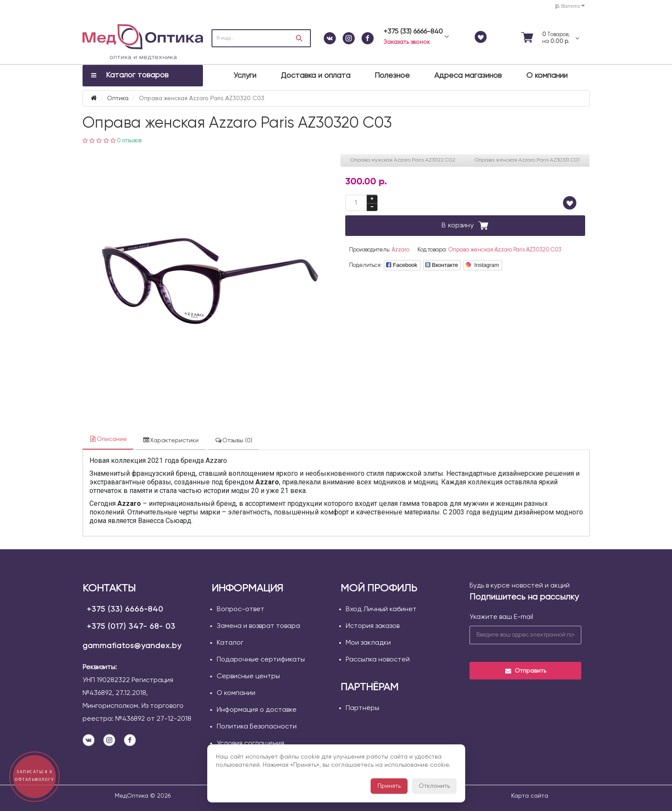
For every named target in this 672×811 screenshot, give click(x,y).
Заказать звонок (407, 42)
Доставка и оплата (316, 76)
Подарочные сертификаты (261, 660)
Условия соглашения (250, 744)
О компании (547, 76)
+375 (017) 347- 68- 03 (131, 627)
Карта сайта (530, 796)
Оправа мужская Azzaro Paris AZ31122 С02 (403, 160)
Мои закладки (368, 643)
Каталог (230, 643)
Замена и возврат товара (258, 626)
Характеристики (170, 440)
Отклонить (434, 786)
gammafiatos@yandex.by (132, 646)
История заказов (373, 626)
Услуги (245, 76)
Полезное (392, 76)
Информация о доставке (257, 710)
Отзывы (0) (233, 440)
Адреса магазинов (468, 76)
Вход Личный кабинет (381, 609)
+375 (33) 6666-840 (125, 609)
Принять (389, 786)
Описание (108, 439)
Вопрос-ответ (241, 609)
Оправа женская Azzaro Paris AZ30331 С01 (527, 160)
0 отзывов (129, 141)
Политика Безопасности (257, 727)
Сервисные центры (248, 676)
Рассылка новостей (378, 660)
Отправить (525, 671)
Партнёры (362, 708)
